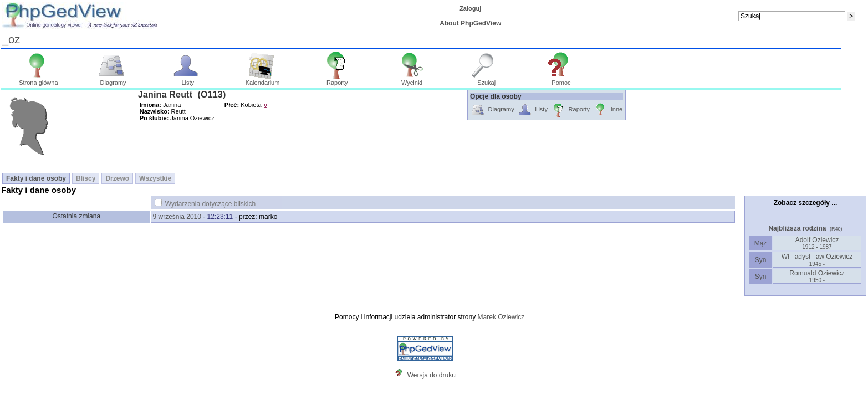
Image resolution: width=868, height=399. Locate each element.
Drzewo (117, 178)
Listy (188, 80)
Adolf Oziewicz (817, 243)
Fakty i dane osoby (36, 178)
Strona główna (38, 80)
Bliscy (86, 178)
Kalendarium (263, 80)
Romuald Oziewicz (817, 276)
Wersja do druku (432, 375)
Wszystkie (155, 178)
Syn (760, 260)
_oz (11, 39)
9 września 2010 (177, 217)
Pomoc (561, 80)
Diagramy (113, 80)
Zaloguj (470, 8)
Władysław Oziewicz (817, 260)
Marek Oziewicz (501, 317)
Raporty (337, 80)
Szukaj (486, 80)
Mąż (760, 243)
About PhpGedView (470, 23)
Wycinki (412, 80)
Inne (608, 110)
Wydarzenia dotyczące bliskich (210, 204)
